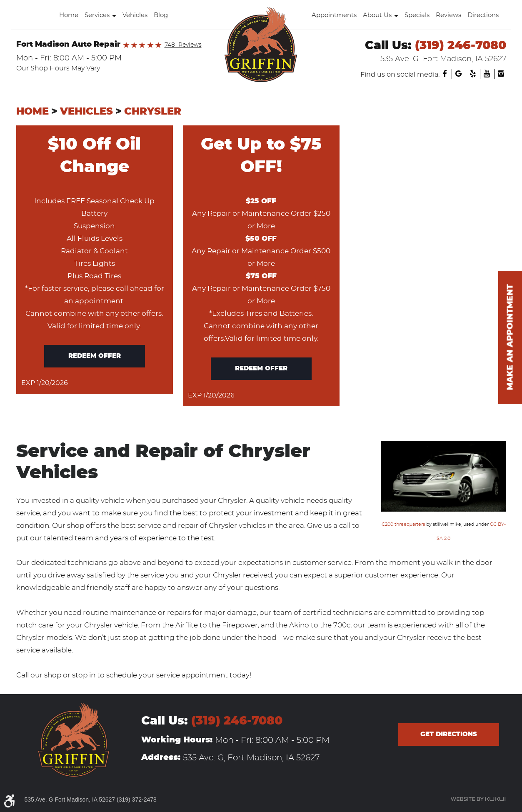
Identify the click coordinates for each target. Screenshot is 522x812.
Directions (483, 15)
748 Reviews (183, 45)
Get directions (449, 734)
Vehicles (135, 15)
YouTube (487, 74)
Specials (417, 15)
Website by (478, 799)
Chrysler (153, 112)
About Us (377, 15)
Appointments (334, 15)
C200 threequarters (403, 524)
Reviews (448, 15)
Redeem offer (95, 356)
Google (459, 74)
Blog (161, 15)
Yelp (473, 74)
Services (97, 15)
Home (69, 15)
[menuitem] (71, 15)
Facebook (445, 74)
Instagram (501, 74)
